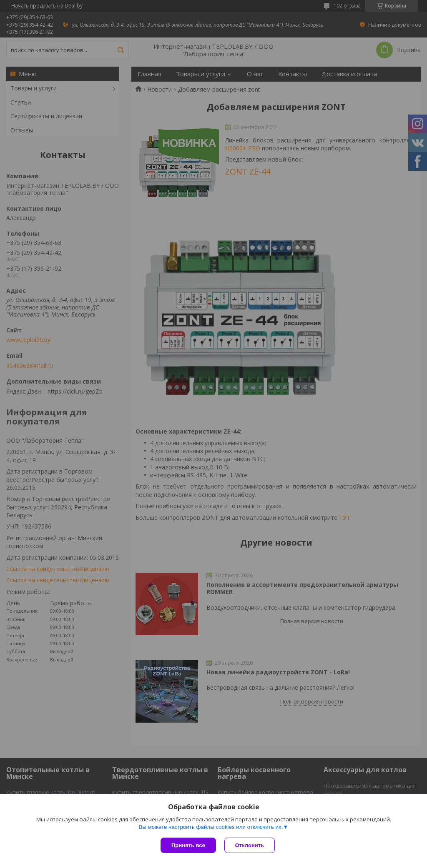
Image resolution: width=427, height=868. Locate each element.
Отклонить (250, 845)
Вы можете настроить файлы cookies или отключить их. (211, 827)
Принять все (188, 845)
